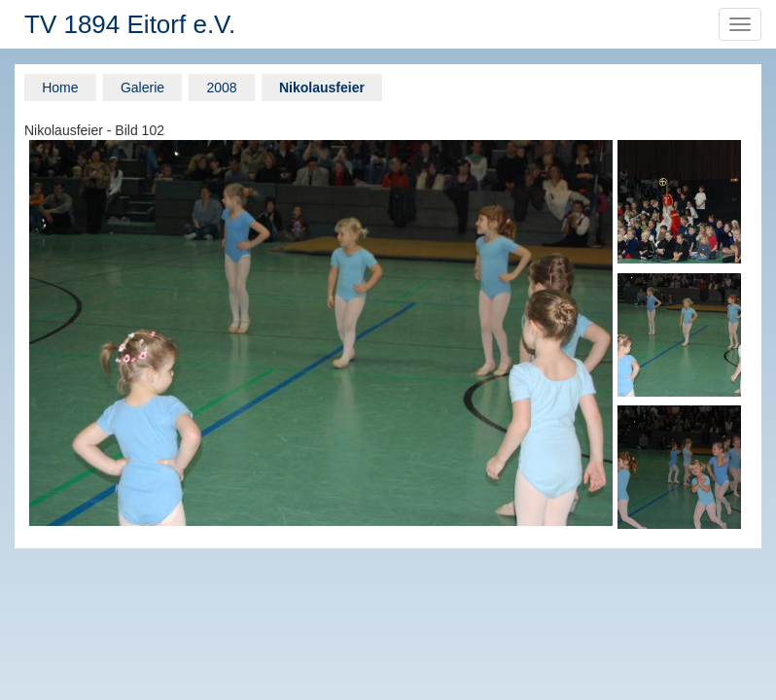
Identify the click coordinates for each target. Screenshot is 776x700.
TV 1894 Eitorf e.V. (130, 24)
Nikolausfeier (322, 87)
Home (60, 87)
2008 (221, 87)
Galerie (142, 87)
